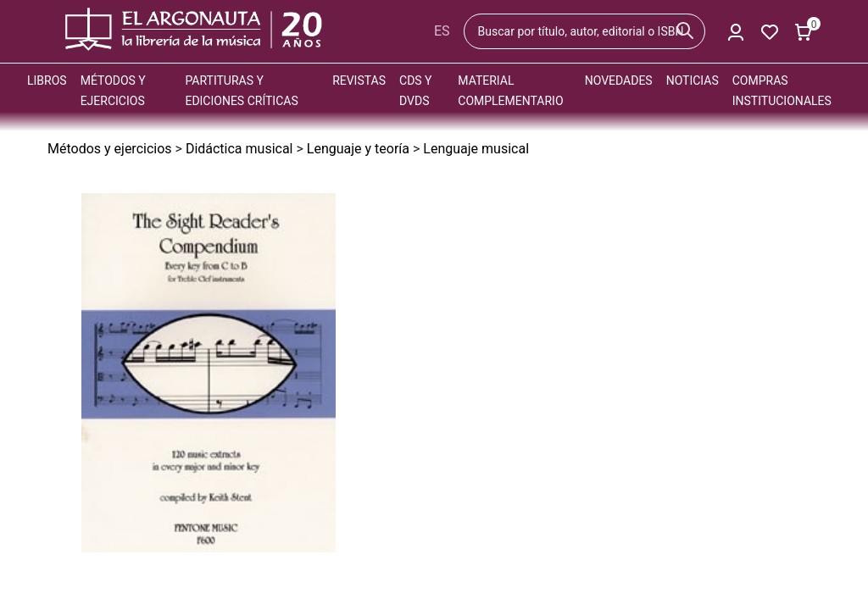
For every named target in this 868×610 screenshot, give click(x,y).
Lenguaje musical (476, 149)
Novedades (619, 80)
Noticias (693, 80)
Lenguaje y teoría (358, 149)
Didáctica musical (239, 149)
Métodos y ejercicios (110, 149)
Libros (47, 80)
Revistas (359, 80)
